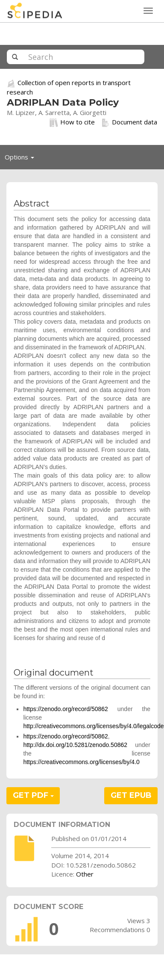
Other (85, 874)
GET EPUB (131, 795)
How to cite (72, 122)
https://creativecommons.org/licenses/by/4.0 (81, 762)
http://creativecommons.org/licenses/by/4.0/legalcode (93, 726)
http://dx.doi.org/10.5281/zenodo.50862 (75, 745)
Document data (129, 122)
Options (22, 159)
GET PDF (33, 795)
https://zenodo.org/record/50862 (65, 709)
